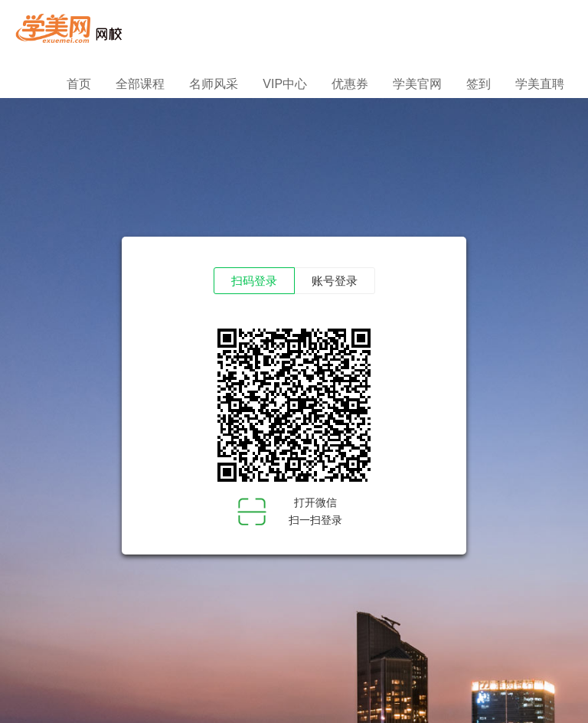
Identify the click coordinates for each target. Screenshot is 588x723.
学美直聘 (540, 84)
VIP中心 (285, 84)
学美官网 (417, 84)
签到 (479, 84)
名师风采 (214, 84)
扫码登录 (254, 281)
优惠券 (350, 84)
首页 (79, 84)
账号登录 (335, 281)
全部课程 (140, 84)
